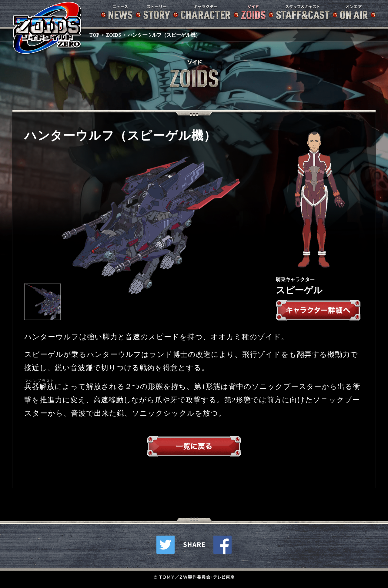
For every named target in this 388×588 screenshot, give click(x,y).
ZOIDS (114, 35)
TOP (94, 35)
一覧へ (194, 448)
